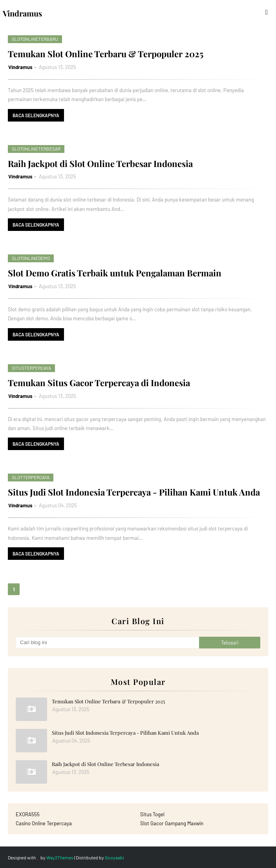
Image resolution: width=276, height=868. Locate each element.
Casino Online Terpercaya (44, 823)
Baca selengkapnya (36, 115)
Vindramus (20, 67)
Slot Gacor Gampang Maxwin (172, 823)
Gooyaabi (114, 857)
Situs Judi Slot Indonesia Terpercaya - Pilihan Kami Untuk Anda (134, 492)
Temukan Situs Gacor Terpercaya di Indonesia (99, 383)
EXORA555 (28, 814)
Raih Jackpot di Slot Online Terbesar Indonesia (100, 163)
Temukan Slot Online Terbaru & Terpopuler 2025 (106, 54)
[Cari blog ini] (107, 643)
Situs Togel (152, 814)
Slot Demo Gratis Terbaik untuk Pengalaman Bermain (115, 273)
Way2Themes (60, 857)
